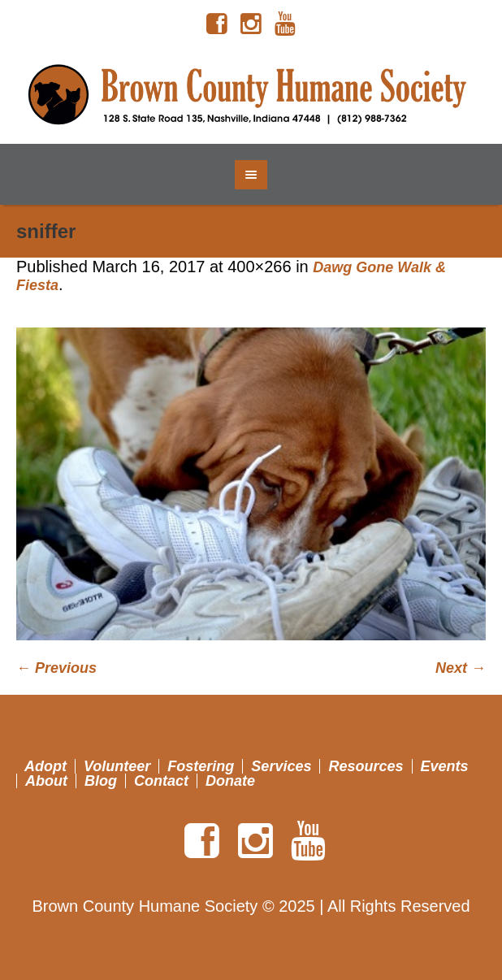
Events (445, 766)
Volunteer (117, 766)
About (46, 781)
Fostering (201, 766)
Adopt (45, 766)
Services (281, 766)
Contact (161, 781)
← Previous (56, 668)
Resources (366, 766)
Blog (101, 781)
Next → (461, 668)
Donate (230, 781)
